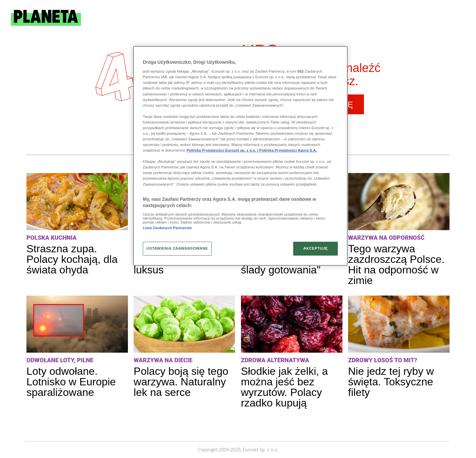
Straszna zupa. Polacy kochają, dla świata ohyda (72, 259)
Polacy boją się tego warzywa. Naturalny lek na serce (181, 382)
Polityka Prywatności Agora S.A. (288, 150)
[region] (240, 156)
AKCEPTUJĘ (315, 248)
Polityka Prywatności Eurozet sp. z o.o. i (223, 150)
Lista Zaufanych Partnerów (167, 228)
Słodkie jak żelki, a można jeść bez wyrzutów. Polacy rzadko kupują (284, 387)
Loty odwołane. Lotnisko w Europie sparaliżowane (71, 382)
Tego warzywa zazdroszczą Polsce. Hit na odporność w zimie (396, 264)
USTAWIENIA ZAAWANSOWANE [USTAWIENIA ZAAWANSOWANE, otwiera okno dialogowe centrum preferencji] (177, 248)
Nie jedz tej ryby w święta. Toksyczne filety (391, 382)
